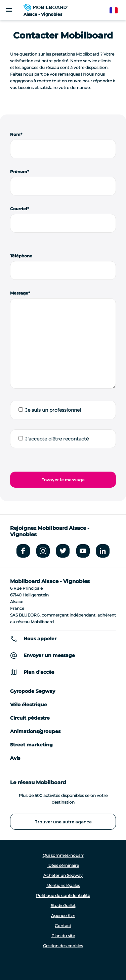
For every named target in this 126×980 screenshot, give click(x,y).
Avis (15, 758)
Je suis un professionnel (53, 410)
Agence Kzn (63, 916)
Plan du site (63, 936)
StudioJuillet (63, 906)
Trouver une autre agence (63, 822)
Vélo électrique (29, 705)
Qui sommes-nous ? (63, 855)
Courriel (19, 209)
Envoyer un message (49, 655)
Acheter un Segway (63, 875)
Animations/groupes (35, 731)
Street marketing (31, 745)
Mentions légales (63, 885)
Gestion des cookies (63, 946)
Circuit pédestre (30, 718)
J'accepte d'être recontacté (57, 439)
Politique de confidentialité (63, 895)
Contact (63, 926)
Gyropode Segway (33, 691)
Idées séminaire (63, 865)
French (117, 11)
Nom (15, 134)
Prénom (19, 172)
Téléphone (21, 256)
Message (19, 293)
